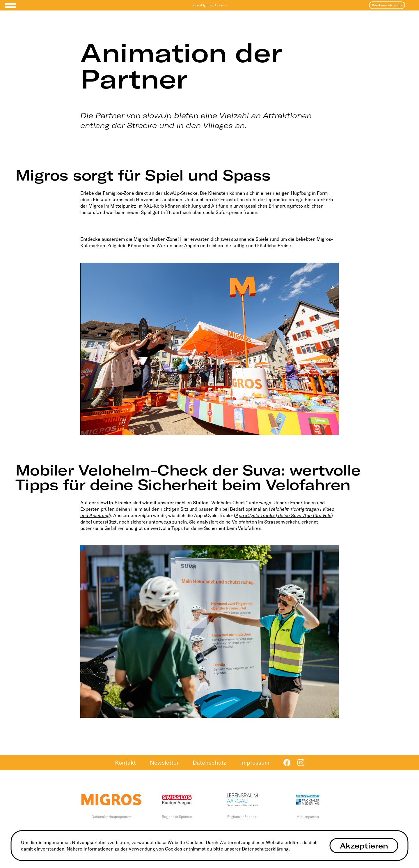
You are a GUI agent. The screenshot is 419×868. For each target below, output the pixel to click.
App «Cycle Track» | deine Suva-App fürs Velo (283, 515)
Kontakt (125, 762)
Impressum (255, 762)
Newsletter (164, 762)
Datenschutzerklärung (265, 849)
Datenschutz (209, 762)
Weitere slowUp (387, 5)
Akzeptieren (364, 846)
